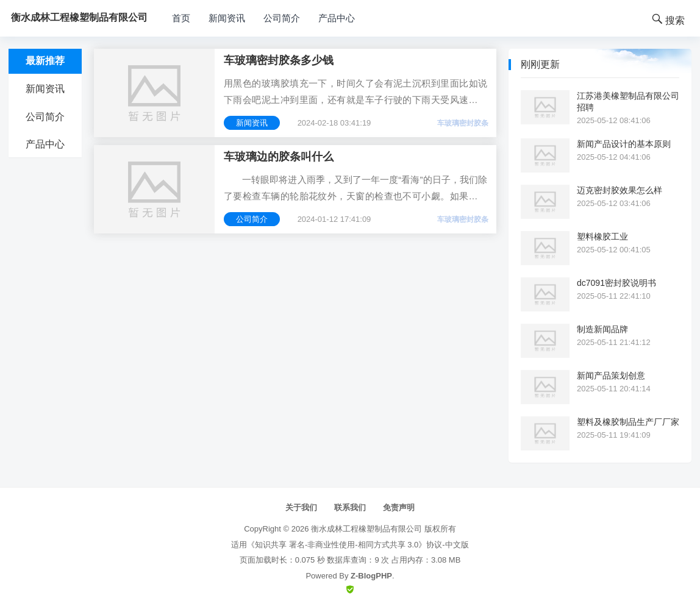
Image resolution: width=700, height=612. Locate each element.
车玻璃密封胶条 (463, 123)
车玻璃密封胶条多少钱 (279, 60)
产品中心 (337, 18)
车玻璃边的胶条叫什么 (279, 157)
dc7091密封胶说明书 (616, 283)
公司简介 (282, 18)
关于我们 (301, 507)
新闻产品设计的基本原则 (624, 144)
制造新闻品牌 (602, 329)
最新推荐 (45, 61)
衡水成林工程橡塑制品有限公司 (366, 529)
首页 (181, 18)
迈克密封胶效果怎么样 (620, 190)
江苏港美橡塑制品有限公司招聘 (628, 101)
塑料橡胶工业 (602, 237)
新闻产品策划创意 (611, 375)
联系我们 (350, 507)
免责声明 (399, 507)
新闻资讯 (227, 18)
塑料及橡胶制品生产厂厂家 (628, 422)
